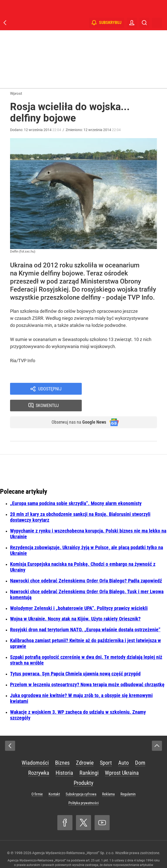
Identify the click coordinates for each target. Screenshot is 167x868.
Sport (106, 748)
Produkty (83, 768)
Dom (140, 748)
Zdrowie (85, 748)
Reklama (108, 779)
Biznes (62, 748)
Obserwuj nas (76, 407)
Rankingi (89, 758)
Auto (123, 748)
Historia (64, 758)
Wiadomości (35, 748)
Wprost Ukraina (122, 758)
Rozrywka (39, 758)
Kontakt (54, 779)
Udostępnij (50, 389)
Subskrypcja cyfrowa (81, 779)
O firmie (37, 779)
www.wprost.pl (91, 854)
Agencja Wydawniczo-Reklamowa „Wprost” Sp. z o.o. (73, 838)
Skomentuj (126, 389)
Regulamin (128, 779)
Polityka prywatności (83, 788)
